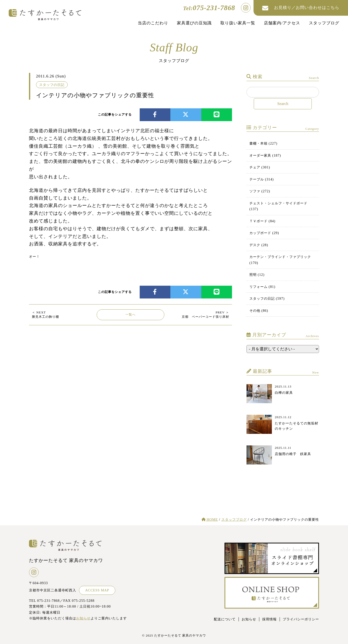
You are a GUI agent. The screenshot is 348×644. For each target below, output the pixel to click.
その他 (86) (259, 311)
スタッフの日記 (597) (267, 298)
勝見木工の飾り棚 (45, 315)
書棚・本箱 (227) (263, 143)
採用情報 (269, 619)
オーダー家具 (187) (265, 155)
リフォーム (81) (262, 287)
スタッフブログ (324, 23)
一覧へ (130, 315)
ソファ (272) (260, 191)
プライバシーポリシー (301, 619)
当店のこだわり (153, 23)
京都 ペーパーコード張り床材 (205, 315)
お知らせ (83, 618)
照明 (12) (257, 275)
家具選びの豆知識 (194, 23)
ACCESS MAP (97, 590)
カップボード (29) (264, 233)
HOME (210, 519)
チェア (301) (260, 167)
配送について (225, 619)
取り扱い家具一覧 (238, 23)
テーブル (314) (262, 179)
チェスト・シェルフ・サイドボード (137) (278, 206)
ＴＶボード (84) (262, 221)
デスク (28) (259, 245)
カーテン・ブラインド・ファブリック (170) (280, 260)
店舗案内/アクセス (282, 23)
